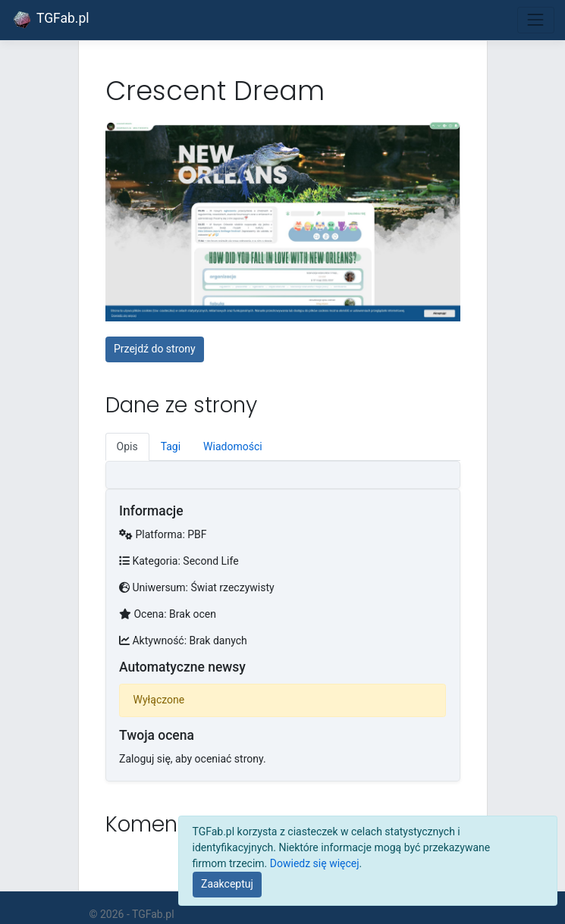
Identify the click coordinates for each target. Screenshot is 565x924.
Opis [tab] (127, 446)
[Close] (228, 885)
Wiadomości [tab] (233, 446)
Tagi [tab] (171, 446)
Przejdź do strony (155, 349)
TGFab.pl (50, 20)
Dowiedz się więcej (315, 863)
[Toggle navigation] (536, 20)
